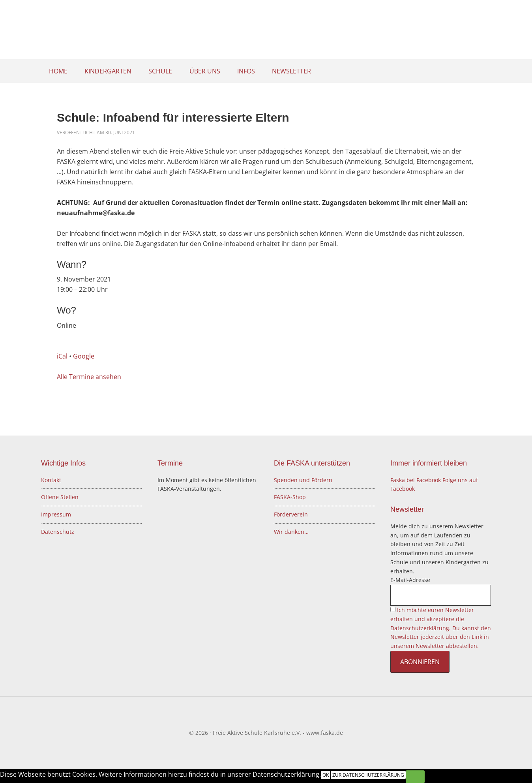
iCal (62, 356)
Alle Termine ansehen (89, 377)
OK (326, 775)
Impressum (56, 514)
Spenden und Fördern (303, 480)
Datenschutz (58, 532)
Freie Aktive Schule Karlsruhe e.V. (266, 32)
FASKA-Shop (290, 497)
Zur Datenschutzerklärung (368, 775)
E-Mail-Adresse (410, 580)
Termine (170, 463)
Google (84, 356)
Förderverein (291, 514)
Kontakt (51, 480)
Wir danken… (291, 532)
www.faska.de (325, 733)
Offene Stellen (60, 497)
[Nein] (415, 777)
